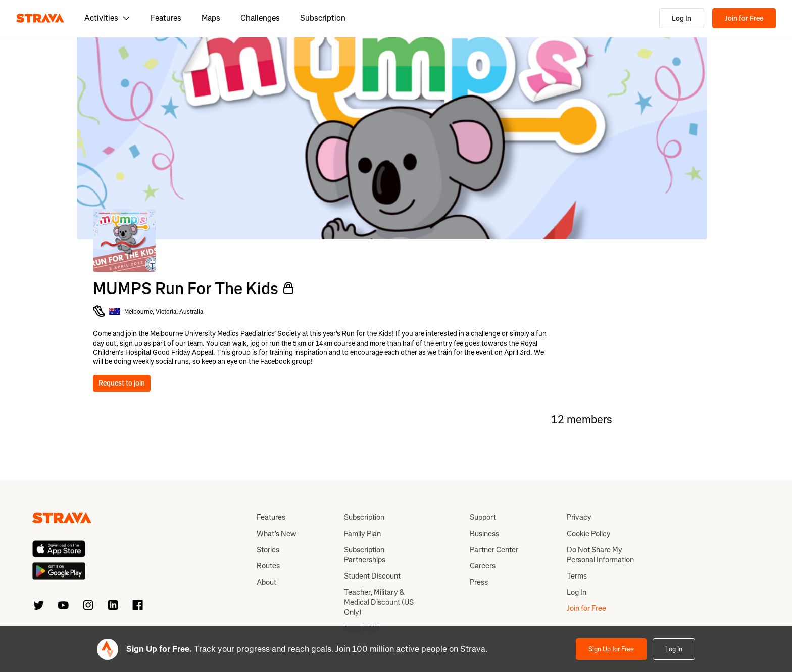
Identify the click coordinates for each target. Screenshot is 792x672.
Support (483, 517)
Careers (483, 566)
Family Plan (362, 534)
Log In (682, 18)
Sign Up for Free (611, 649)
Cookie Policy (589, 534)
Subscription (323, 18)
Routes (268, 566)
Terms (577, 576)
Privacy (579, 517)
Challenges (260, 18)
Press (479, 582)
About (266, 582)
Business (484, 534)
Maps (211, 18)
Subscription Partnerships (365, 555)
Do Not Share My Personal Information (600, 555)
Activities (107, 18)
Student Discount (372, 576)
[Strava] (40, 18)
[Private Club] (288, 288)
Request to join (122, 383)
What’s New (276, 534)
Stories (268, 550)
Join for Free (744, 18)
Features (166, 18)
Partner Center (494, 550)
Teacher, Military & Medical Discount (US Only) (379, 602)
